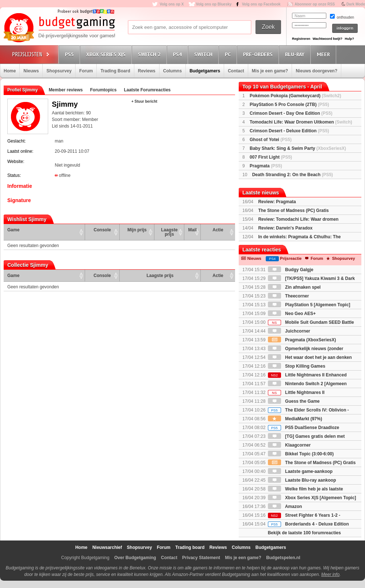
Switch (204, 54)
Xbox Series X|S (107, 54)
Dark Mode (356, 4)
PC (229, 54)
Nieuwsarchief (107, 547)
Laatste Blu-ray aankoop (302, 480)
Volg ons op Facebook (261, 4)
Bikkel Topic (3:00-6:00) (301, 454)
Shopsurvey (59, 71)
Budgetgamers (205, 71)
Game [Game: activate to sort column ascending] (13, 230)
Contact (236, 71)
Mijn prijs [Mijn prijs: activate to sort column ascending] (137, 230)
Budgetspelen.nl (283, 558)
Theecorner (289, 296)
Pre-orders (259, 54)
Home (10, 71)
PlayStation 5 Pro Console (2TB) (289, 105)
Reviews (147, 71)
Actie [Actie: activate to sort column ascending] (218, 230)
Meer (324, 54)
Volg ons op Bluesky (214, 4)
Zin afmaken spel (294, 287)
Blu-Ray (296, 54)
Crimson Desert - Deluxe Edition (289, 131)
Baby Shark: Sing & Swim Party (298, 148)
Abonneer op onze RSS (315, 4)
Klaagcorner (289, 445)
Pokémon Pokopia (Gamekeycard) (295, 96)
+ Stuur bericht (144, 101)
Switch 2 (150, 54)
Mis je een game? (270, 71)
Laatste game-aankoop (300, 471)
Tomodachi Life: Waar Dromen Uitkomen (301, 122)
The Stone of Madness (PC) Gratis (293, 210)
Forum (86, 71)
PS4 (178, 54)
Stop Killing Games (297, 366)
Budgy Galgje (291, 270)
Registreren (301, 39)
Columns (172, 71)
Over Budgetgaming (135, 558)
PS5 (70, 54)
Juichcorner (289, 331)
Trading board (190, 547)
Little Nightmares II (296, 392)
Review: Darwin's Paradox (285, 228)
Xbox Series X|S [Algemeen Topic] (312, 498)
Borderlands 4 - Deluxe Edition (308, 524)
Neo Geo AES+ (292, 314)
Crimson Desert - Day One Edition (291, 113)
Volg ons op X (172, 4)
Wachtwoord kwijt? (327, 39)
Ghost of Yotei (271, 140)
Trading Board (115, 71)
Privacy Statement (201, 558)
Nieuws (31, 71)
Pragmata (266, 166)
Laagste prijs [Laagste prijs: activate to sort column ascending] (169, 232)
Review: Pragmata (277, 202)
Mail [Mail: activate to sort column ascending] (193, 230)
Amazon (285, 507)
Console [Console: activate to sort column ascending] (102, 230)
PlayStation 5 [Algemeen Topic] (309, 305)
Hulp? (349, 39)
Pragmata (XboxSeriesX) (302, 340)
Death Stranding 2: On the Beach (293, 175)
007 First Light (271, 157)
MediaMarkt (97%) (295, 419)
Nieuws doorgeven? (316, 71)
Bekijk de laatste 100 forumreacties (304, 533)
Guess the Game (294, 401)
